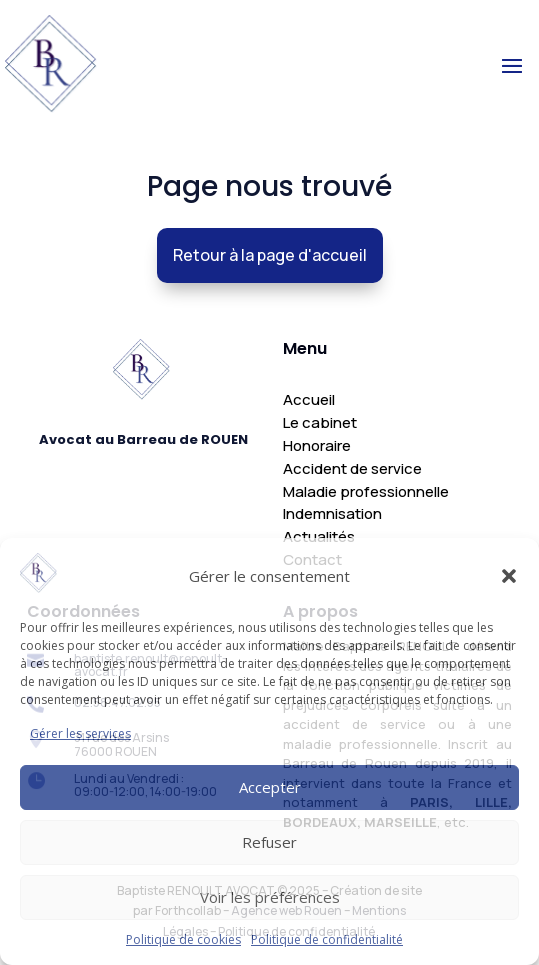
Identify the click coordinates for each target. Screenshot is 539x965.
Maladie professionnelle (366, 491)
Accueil (309, 399)
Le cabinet (320, 422)
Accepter (270, 787)
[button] (509, 576)
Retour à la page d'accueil (269, 255)
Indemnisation (332, 513)
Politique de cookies (183, 939)
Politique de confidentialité (327, 939)
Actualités (319, 536)
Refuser (269, 842)
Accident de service (352, 468)
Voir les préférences (270, 897)
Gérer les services (80, 733)
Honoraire (317, 445)
